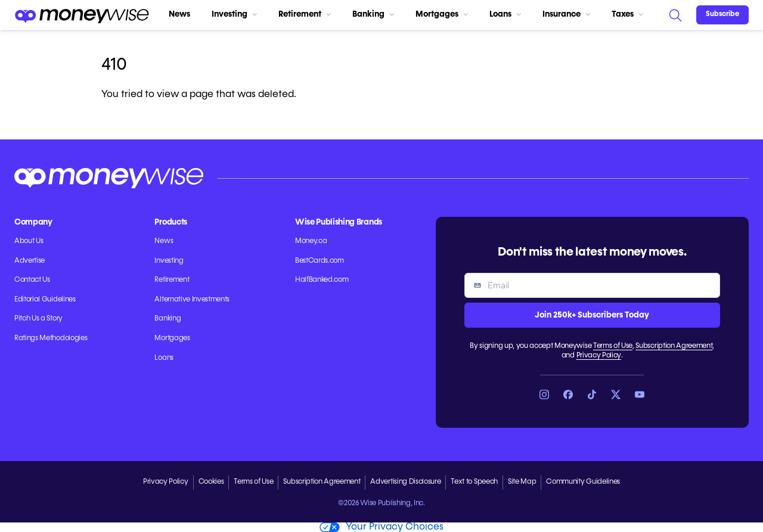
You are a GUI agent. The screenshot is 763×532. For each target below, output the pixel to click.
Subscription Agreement (674, 346)
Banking (373, 14)
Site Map (522, 482)
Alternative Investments (192, 300)
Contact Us (32, 280)
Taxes (627, 14)
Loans (505, 14)
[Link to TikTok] (592, 394)
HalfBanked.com (322, 280)
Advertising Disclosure (405, 482)
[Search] (675, 15)
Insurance (566, 14)
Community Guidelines (583, 482)
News (179, 14)
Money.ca (311, 241)
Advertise (30, 261)
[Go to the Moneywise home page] (82, 15)
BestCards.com (320, 261)
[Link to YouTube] (640, 394)
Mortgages (442, 14)
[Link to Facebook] (568, 394)
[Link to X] (616, 394)
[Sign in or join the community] (722, 15)
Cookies (211, 482)
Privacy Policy (599, 356)
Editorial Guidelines (45, 300)
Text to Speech (474, 482)
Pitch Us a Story (38, 319)
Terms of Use (613, 346)
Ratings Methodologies (51, 338)
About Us (29, 241)
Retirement (305, 14)
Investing (234, 14)
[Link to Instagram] (544, 394)
